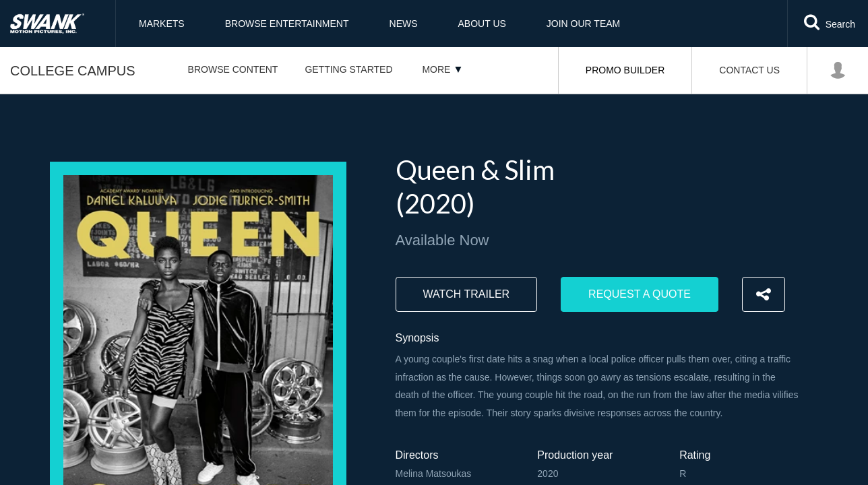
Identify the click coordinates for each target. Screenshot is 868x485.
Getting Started (348, 69)
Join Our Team (583, 24)
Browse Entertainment (287, 24)
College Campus (73, 71)
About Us (482, 24)
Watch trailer (467, 294)
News (404, 24)
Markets (162, 24)
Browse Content (233, 69)
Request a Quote (640, 294)
